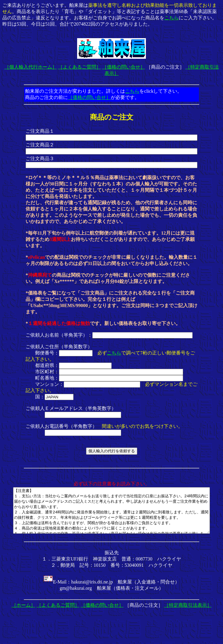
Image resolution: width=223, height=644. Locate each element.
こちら (171, 18)
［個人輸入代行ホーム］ (31, 67)
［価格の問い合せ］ (124, 67)
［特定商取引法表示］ (188, 614)
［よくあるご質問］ (79, 67)
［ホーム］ (24, 614)
